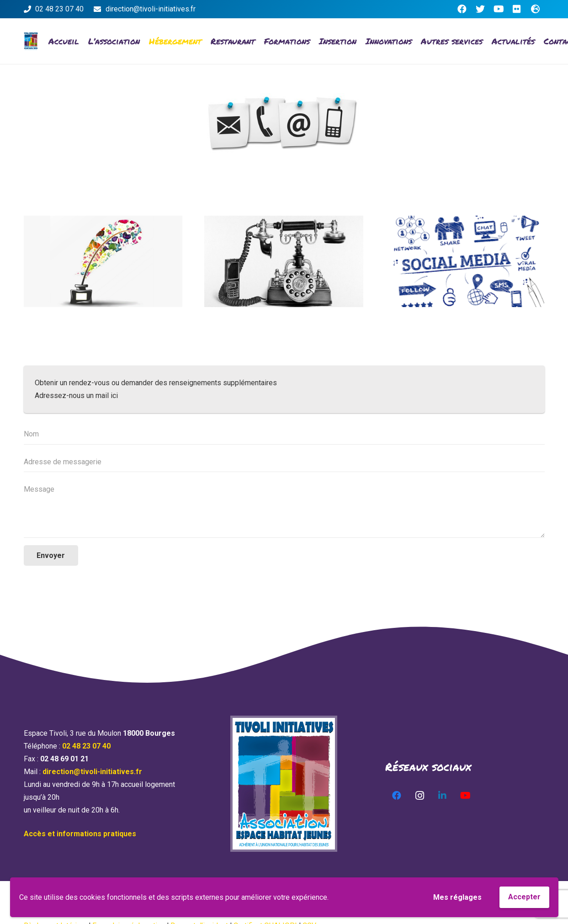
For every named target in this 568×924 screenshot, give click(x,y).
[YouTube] (499, 9)
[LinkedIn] (442, 796)
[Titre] (535, 9)
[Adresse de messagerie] (284, 462)
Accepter (524, 897)
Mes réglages (457, 897)
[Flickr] (517, 9)
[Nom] (284, 434)
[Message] (284, 509)
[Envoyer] (51, 555)
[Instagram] (419, 796)
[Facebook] (462, 9)
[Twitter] (480, 9)
